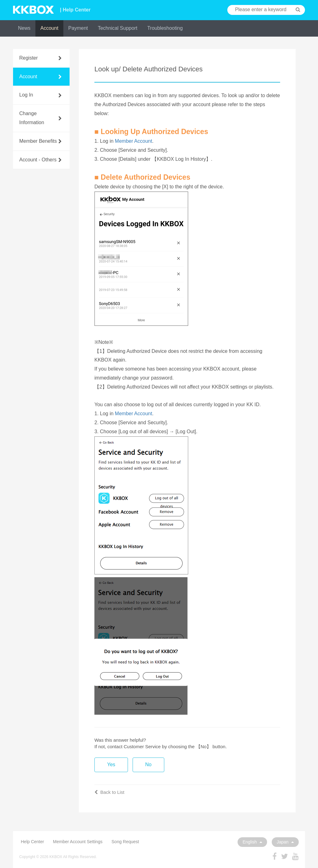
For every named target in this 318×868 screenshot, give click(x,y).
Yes (111, 765)
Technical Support (118, 28)
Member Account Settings (78, 842)
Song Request (125, 842)
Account (49, 28)
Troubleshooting (165, 28)
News (24, 28)
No (148, 765)
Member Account (134, 141)
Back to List (109, 792)
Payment (78, 28)
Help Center (32, 842)
